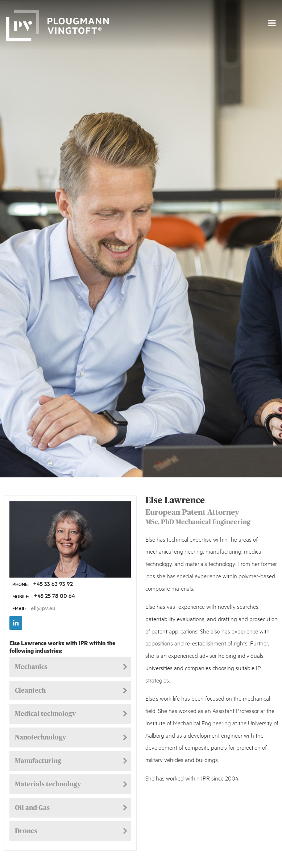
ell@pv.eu (43, 608)
